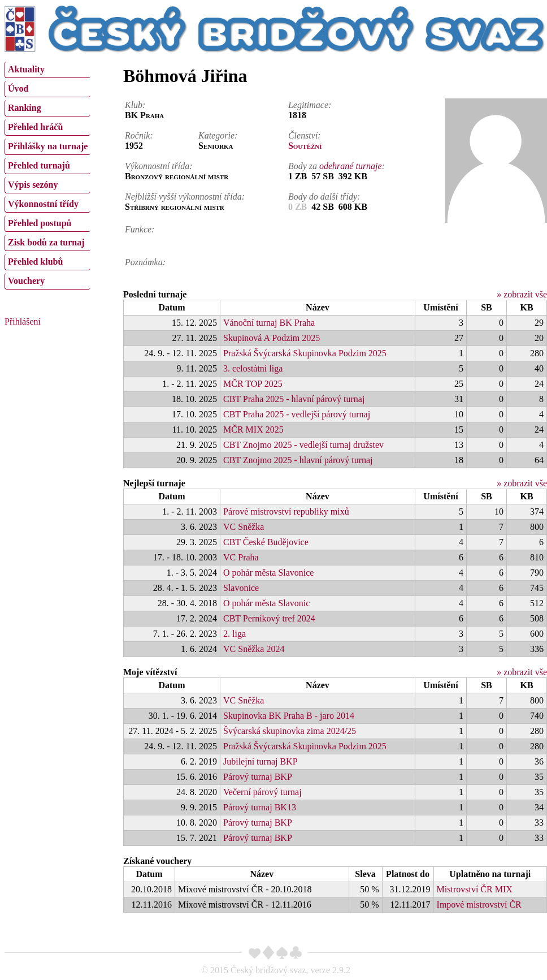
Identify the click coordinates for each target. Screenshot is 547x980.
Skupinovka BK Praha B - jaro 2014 (289, 716)
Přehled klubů (35, 262)
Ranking (25, 108)
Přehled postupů (40, 223)
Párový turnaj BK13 (260, 807)
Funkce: (140, 229)
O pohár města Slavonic (266, 603)
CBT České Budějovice (266, 542)
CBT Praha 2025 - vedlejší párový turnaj (297, 414)
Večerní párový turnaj (262, 792)
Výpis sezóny (33, 185)
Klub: (135, 105)
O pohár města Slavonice (268, 573)
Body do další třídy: (324, 197)
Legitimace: (310, 105)
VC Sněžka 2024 (254, 649)
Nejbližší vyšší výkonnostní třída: (185, 197)
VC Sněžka (244, 527)
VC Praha (241, 557)
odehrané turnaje (351, 166)
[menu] (47, 174)
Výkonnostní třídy (43, 204)
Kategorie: (218, 135)
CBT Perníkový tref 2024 (269, 618)
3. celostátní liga (253, 368)
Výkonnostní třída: (159, 166)
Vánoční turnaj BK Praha (269, 323)
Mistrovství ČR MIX (475, 889)
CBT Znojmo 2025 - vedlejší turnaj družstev (303, 445)
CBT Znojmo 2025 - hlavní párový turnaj (298, 460)
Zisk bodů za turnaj (46, 242)
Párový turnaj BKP (258, 777)
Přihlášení (23, 321)
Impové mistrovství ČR (479, 905)
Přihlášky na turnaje (48, 146)
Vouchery (26, 281)
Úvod (18, 88)
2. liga (235, 634)
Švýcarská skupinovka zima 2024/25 (290, 731)
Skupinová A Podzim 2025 (272, 338)
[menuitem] (47, 70)
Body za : (337, 166)
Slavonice (241, 588)
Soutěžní (305, 146)
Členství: (305, 135)
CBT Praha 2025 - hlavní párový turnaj (294, 399)
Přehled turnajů (39, 165)
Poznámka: (145, 262)
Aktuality (26, 69)
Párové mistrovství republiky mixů (286, 511)
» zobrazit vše (522, 294)
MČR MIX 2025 (253, 429)
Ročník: (139, 135)
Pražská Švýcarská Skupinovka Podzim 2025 (305, 353)
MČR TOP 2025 (253, 384)
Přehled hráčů (35, 127)
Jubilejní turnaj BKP (261, 761)
